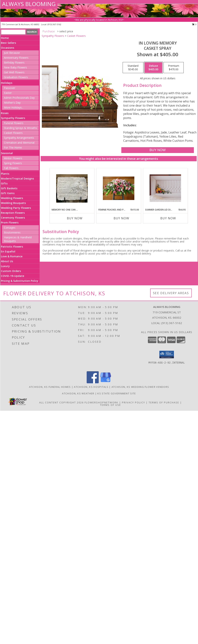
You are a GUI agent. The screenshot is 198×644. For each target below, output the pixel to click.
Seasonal (7, 153)
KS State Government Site (117, 393)
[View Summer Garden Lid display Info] (165, 188)
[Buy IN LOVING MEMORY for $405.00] (158, 150)
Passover (10, 88)
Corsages (10, 228)
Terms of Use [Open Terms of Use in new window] (110, 405)
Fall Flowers (11, 168)
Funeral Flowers (14, 123)
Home (5, 38)
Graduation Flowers (16, 77)
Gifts (4, 183)
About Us (7, 261)
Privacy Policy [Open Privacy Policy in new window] (133, 402)
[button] (167, 355)
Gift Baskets (9, 188)
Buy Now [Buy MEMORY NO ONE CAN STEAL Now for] (75, 218)
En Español (8, 251)
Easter (8, 93)
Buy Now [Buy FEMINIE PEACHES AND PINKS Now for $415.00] (121, 218)
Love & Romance (12, 256)
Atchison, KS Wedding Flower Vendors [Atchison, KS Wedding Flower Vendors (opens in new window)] (140, 387)
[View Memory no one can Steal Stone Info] (72, 188)
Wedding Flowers (12, 198)
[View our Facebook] (93, 382)
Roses (5, 113)
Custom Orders (11, 271)
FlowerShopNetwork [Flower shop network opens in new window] (101, 402)
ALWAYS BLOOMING (29, 4)
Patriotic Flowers (12, 247)
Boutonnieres (12, 232)
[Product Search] (13, 32)
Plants (5, 174)
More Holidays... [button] (14, 107)
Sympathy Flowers (13, 118)
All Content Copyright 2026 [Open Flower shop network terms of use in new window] (61, 402)
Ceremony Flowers (13, 218)
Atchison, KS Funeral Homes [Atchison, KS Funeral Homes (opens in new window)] (50, 387)
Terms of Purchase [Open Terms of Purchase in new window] (164, 402)
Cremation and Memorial (19, 143)
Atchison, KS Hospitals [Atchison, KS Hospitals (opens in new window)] (91, 387)
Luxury (5, 266)
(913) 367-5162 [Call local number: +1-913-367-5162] (54, 24)
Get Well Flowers (14, 72)
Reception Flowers (13, 213)
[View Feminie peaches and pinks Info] (119, 188)
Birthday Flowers (14, 63)
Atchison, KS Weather (78, 393)
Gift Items (8, 193)
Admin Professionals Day (19, 98)
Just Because (12, 53)
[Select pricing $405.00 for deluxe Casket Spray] (153, 68)
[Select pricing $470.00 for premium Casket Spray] (174, 68)
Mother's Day (12, 103)
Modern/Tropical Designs (17, 178)
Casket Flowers (13, 133)
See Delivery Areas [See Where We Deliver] (171, 293)
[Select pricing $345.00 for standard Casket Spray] (133, 68)
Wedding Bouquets (13, 203)
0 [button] (194, 24)
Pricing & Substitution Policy (20, 281)
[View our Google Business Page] (105, 382)
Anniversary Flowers (16, 58)
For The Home (13, 147)
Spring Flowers (13, 163)
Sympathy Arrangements (19, 138)
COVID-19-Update (13, 276)
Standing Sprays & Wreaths (21, 128)
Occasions (8, 48)
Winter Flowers (13, 158)
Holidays (7, 83)
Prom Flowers (10, 222)
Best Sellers (8, 43)
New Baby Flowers (15, 67)
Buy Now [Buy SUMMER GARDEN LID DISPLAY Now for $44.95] (168, 218)
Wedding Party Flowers (16, 208)
